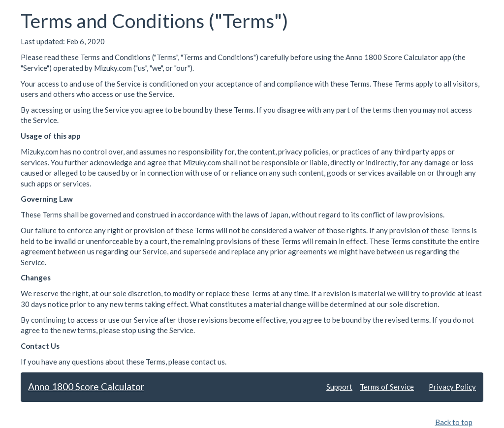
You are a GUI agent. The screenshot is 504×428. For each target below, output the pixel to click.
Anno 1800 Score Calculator (86, 386)
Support (339, 387)
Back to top (454, 422)
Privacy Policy (452, 387)
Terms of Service (387, 387)
